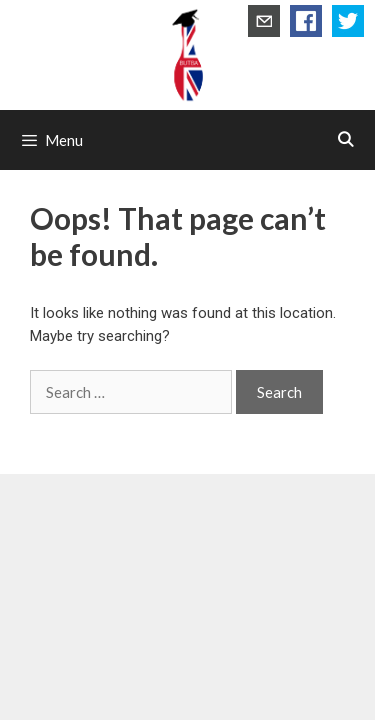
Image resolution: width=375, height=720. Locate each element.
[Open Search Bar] (345, 140)
